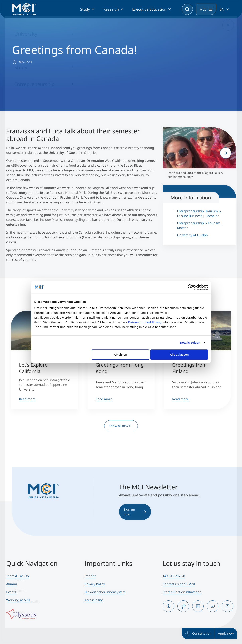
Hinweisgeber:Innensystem (105, 592)
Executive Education (149, 9)
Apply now (226, 633)
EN (222, 9)
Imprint (90, 576)
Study (85, 9)
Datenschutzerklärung (145, 322)
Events (11, 592)
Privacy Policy (95, 584)
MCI (203, 9)
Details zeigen (190, 343)
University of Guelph (192, 235)
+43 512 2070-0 (174, 576)
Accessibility (93, 600)
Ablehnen (120, 354)
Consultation (198, 633)
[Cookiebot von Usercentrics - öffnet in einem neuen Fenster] (190, 287)
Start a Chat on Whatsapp (182, 592)
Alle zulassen (179, 354)
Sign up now (135, 512)
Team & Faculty (18, 576)
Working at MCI (18, 600)
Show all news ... (121, 426)
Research (111, 9)
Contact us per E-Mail (179, 584)
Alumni (11, 584)
